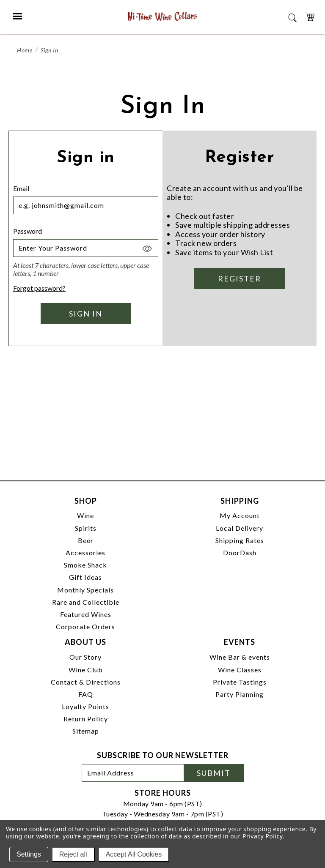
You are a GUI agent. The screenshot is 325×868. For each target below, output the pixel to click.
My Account (240, 515)
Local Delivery (240, 528)
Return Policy (86, 719)
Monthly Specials (85, 590)
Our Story (85, 657)
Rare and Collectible (86, 602)
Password (28, 231)
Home (25, 50)
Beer (86, 540)
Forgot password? (39, 288)
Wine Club (86, 670)
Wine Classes (240, 670)
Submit (214, 773)
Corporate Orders (85, 626)
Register (240, 278)
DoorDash (240, 553)
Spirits (86, 528)
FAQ (86, 694)
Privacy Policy (263, 836)
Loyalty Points (85, 706)
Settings (29, 854)
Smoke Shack (85, 565)
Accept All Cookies (134, 854)
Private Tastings (240, 682)
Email (21, 188)
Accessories (85, 553)
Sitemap (86, 731)
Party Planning (240, 694)
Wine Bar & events (240, 657)
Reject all (73, 854)
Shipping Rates (240, 540)
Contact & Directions (86, 682)
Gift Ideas (85, 577)
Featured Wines (86, 614)
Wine (85, 515)
